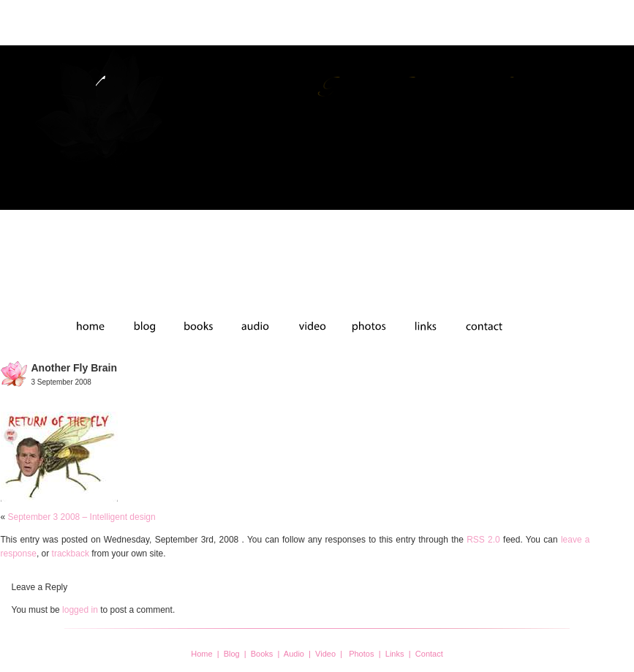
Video (325, 654)
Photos (361, 654)
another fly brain (74, 368)
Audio (294, 654)
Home (201, 654)
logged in (80, 610)
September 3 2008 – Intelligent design (82, 517)
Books (262, 654)
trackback (71, 554)
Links (395, 654)
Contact (429, 654)
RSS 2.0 (483, 540)
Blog (232, 654)
